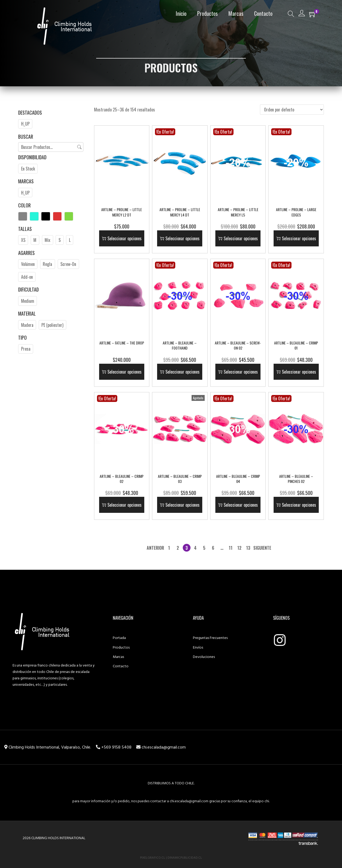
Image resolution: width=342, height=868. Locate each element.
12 (239, 548)
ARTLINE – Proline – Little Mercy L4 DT (180, 212)
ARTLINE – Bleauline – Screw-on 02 (238, 345)
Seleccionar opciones (122, 238)
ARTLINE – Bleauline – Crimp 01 (296, 345)
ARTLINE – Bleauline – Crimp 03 (180, 479)
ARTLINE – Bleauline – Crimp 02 (122, 479)
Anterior (155, 548)
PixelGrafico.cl (153, 858)
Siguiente (262, 548)
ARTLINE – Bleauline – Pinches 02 (296, 479)
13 (248, 548)
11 (231, 548)
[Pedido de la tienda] (292, 110)
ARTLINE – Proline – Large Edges (296, 212)
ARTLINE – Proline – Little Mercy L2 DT (122, 212)
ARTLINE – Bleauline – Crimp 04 (238, 479)
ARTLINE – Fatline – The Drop (122, 343)
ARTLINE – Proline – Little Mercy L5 (238, 212)
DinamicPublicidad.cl (185, 858)
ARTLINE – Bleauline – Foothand (180, 345)
